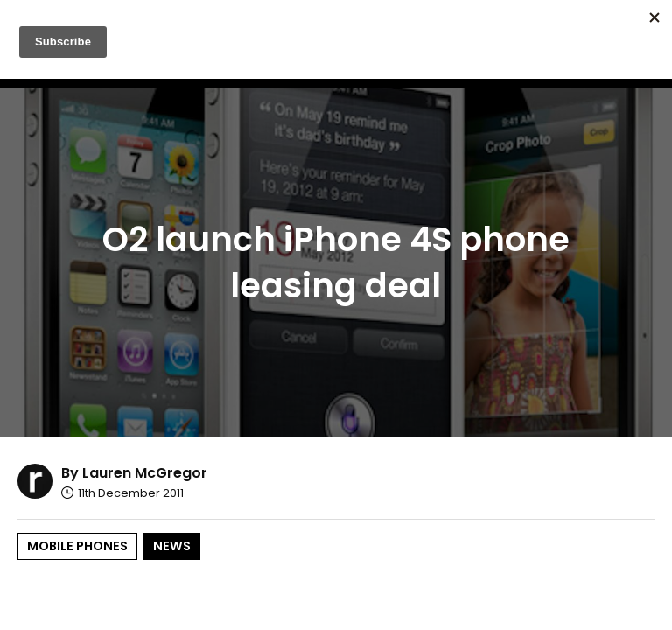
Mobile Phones (77, 546)
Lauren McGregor (145, 473)
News (172, 546)
